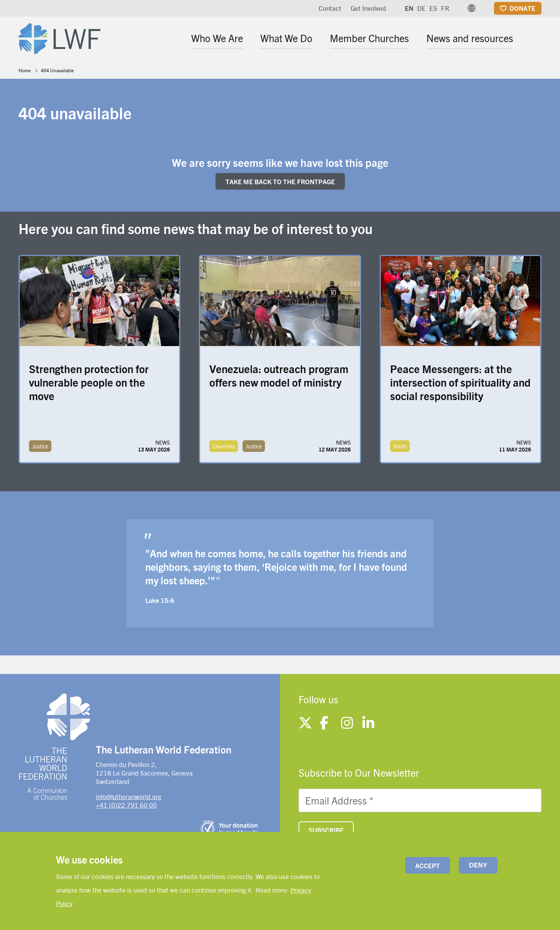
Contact (330, 8)
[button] (472, 8)
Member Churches (369, 38)
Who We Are (217, 38)
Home (25, 70)
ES (433, 8)
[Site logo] (59, 37)
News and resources (470, 38)
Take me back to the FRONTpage (280, 182)
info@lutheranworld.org (129, 796)
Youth (400, 446)
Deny (478, 865)
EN (409, 8)
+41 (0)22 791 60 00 (126, 805)
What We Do (286, 38)
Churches (224, 446)
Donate (522, 8)
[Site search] (536, 39)
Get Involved (368, 8)
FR (445, 8)
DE (421, 8)
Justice (40, 446)
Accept (428, 866)
